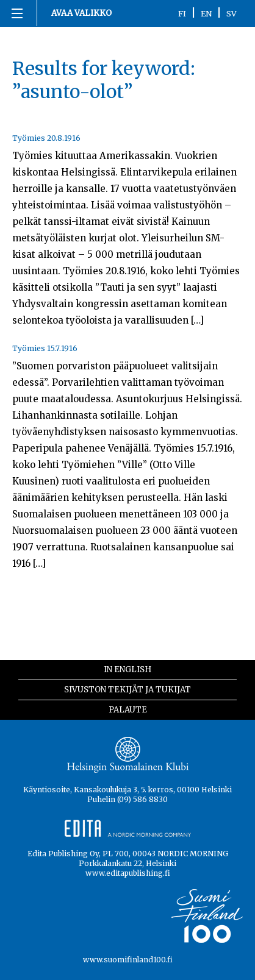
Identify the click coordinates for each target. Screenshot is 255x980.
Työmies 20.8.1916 (46, 138)
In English (127, 669)
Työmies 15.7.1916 (45, 348)
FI (182, 13)
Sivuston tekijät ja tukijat (127, 690)
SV (232, 13)
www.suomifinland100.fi (128, 960)
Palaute (128, 710)
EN (206, 13)
